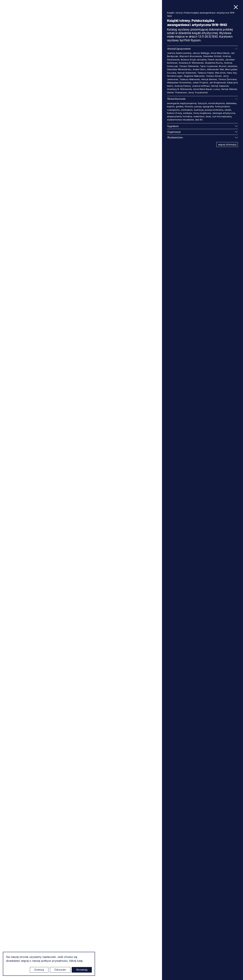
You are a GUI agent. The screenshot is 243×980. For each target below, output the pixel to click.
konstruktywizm (217, 103)
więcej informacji (227, 144)
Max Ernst (220, 73)
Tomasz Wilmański (189, 66)
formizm (189, 106)
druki (208, 116)
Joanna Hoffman (201, 86)
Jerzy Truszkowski (198, 92)
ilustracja (199, 110)
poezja (198, 106)
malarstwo (199, 116)
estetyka (188, 113)
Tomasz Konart (214, 76)
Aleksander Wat (215, 69)
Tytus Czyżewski (209, 66)
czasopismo (173, 110)
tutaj (80, 961)
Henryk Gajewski (220, 86)
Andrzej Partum (183, 86)
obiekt (228, 110)
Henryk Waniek (229, 89)
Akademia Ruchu (214, 63)
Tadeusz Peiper (206, 73)
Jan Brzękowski (218, 82)
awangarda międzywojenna (182, 103)
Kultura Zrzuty (174, 113)
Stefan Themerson (177, 92)
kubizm (171, 106)
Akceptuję (82, 970)
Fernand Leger (175, 76)
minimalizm (187, 110)
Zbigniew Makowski (194, 76)
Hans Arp (232, 73)
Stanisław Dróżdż (212, 56)
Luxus (217, 89)
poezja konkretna (214, 110)
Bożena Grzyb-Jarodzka (194, 60)
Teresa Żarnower (227, 79)
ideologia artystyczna (224, 113)
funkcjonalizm (222, 106)
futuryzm (202, 103)
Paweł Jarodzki (216, 60)
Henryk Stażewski (187, 73)
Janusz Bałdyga (201, 53)
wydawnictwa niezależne (180, 120)
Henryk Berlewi (209, 79)
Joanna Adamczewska (179, 53)
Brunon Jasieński (228, 66)
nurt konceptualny (222, 116)
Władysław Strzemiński (179, 82)
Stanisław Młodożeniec (179, 69)
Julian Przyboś (200, 82)
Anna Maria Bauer (220, 53)
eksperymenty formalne (180, 116)
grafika (180, 106)
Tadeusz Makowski (190, 79)
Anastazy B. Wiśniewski (191, 63)
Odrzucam (60, 970)
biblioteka (231, 103)
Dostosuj (39, 970)
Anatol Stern (199, 69)
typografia (208, 106)
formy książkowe (202, 113)
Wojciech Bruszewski (191, 56)
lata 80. (199, 120)
